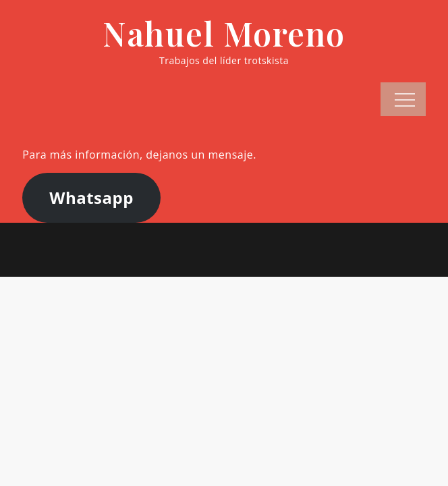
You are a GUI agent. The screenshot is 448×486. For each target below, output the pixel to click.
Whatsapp (91, 197)
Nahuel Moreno (224, 33)
